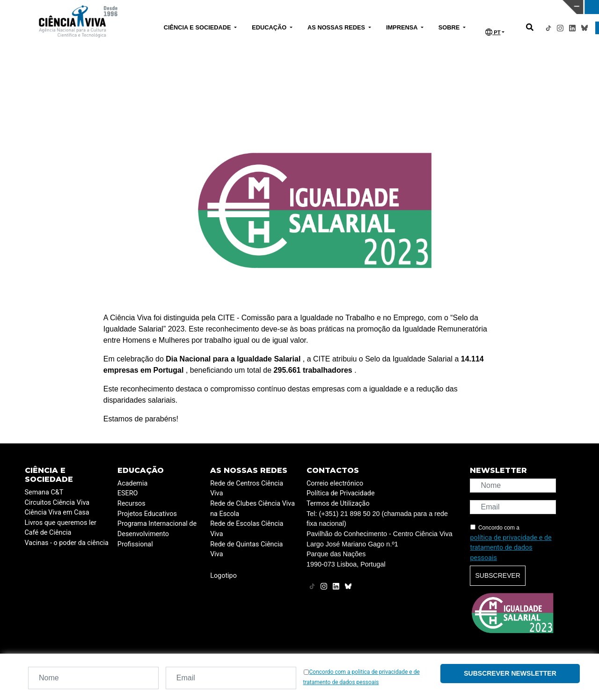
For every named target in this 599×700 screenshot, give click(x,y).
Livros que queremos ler (61, 523)
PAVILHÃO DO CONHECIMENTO (264, 6)
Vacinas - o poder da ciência (67, 543)
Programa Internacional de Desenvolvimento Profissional (157, 534)
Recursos (131, 504)
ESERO (128, 493)
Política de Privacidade (341, 493)
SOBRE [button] (450, 27)
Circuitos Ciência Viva (57, 503)
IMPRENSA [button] (403, 27)
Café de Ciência (48, 533)
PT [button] (493, 32)
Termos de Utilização (338, 504)
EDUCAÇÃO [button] (270, 27)
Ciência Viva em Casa (57, 512)
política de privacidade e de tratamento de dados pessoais (511, 548)
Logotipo (223, 576)
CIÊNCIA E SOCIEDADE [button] (198, 27)
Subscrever (497, 575)
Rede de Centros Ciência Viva (247, 489)
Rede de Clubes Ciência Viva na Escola (252, 509)
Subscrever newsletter (510, 673)
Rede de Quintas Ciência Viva (246, 549)
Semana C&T (44, 492)
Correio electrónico (335, 483)
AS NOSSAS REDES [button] (337, 27)
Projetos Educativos (147, 514)
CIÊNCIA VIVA (398, 7)
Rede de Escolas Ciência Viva (247, 529)
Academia (132, 483)
